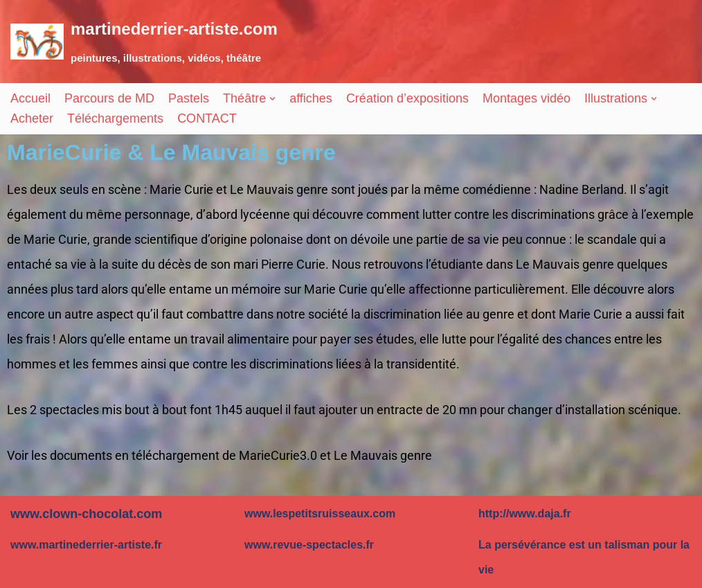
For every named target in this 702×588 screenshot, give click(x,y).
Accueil (30, 98)
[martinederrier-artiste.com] (144, 42)
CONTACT (207, 118)
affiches (311, 98)
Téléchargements (115, 118)
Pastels (189, 98)
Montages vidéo (526, 98)
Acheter (32, 118)
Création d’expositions (407, 98)
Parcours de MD (109, 98)
